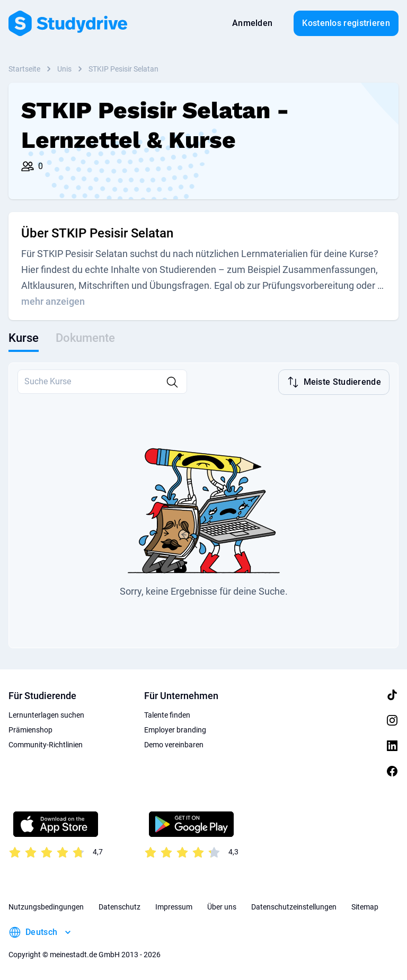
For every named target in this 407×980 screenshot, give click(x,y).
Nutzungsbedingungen (46, 906)
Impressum (174, 906)
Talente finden (167, 714)
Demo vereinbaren (174, 744)
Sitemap (365, 906)
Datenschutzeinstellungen (294, 906)
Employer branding (175, 729)
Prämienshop (30, 729)
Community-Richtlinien (46, 744)
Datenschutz (120, 906)
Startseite (24, 69)
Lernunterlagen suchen (46, 714)
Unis (64, 69)
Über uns (222, 906)
